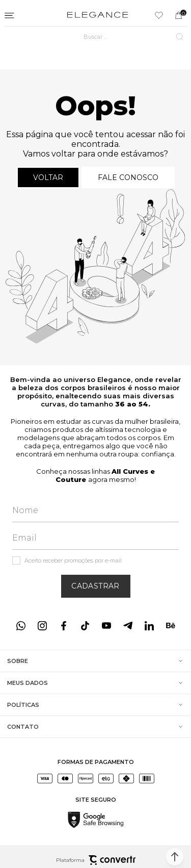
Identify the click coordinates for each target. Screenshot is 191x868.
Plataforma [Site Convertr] (96, 860)
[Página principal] (98, 15)
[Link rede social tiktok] (85, 626)
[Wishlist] (159, 15)
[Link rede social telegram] (128, 626)
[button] (175, 857)
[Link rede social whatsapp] (21, 626)
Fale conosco (128, 177)
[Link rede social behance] (171, 626)
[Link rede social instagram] (42, 626)
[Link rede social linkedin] (149, 626)
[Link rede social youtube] (106, 626)
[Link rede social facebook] (64, 626)
